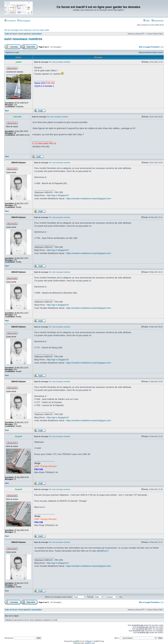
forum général (24, 34)
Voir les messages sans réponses (18, 30)
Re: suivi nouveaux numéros (60, 62)
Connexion (10, 21)
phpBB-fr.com (90, 643)
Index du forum (11, 34)
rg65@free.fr (103, 551)
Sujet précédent (145, 52)
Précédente (155, 47)
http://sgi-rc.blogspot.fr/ (58, 195)
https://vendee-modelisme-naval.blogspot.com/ (89, 199)
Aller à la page (144, 47)
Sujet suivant (158, 52)
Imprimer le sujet (12, 52)
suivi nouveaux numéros (23, 39)
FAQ (146, 21)
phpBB (76, 641)
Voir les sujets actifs (41, 30)
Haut (7, 111)
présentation (37, 34)
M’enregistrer (24, 21)
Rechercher (157, 21)
